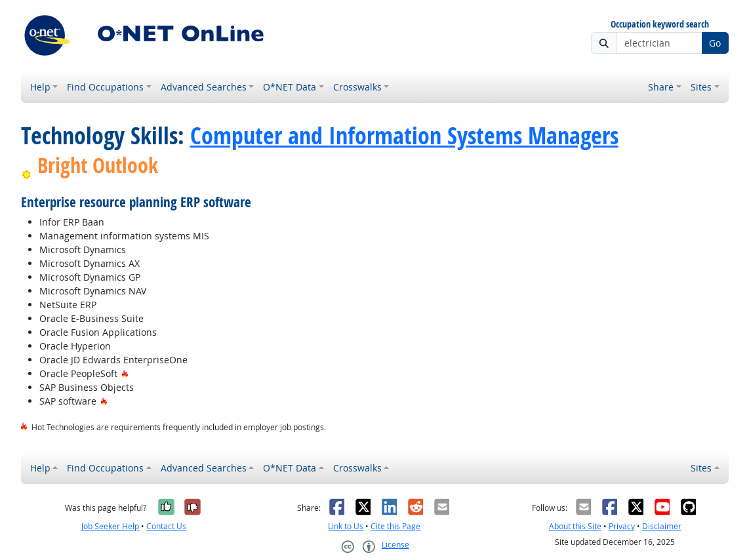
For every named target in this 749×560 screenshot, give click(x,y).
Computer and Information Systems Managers (404, 135)
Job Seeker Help (110, 526)
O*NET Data (290, 87)
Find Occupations (105, 87)
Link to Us (346, 526)
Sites (701, 87)
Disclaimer (662, 526)
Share (661, 87)
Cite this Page (395, 526)
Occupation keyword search (660, 25)
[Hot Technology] (125, 373)
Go (715, 43)
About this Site (575, 526)
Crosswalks (357, 87)
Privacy (622, 526)
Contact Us (166, 526)
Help (40, 87)
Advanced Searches (204, 87)
